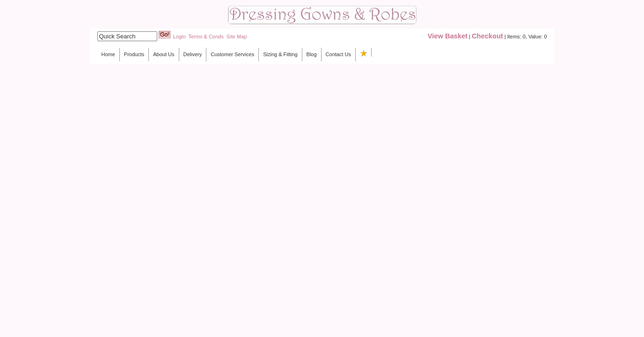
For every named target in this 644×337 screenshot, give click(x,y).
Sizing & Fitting (280, 54)
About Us (164, 54)
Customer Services (232, 54)
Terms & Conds (206, 37)
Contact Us (338, 54)
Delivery (193, 54)
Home (108, 54)
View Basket (448, 36)
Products (134, 54)
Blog (312, 54)
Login (179, 37)
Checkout (487, 36)
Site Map (237, 37)
